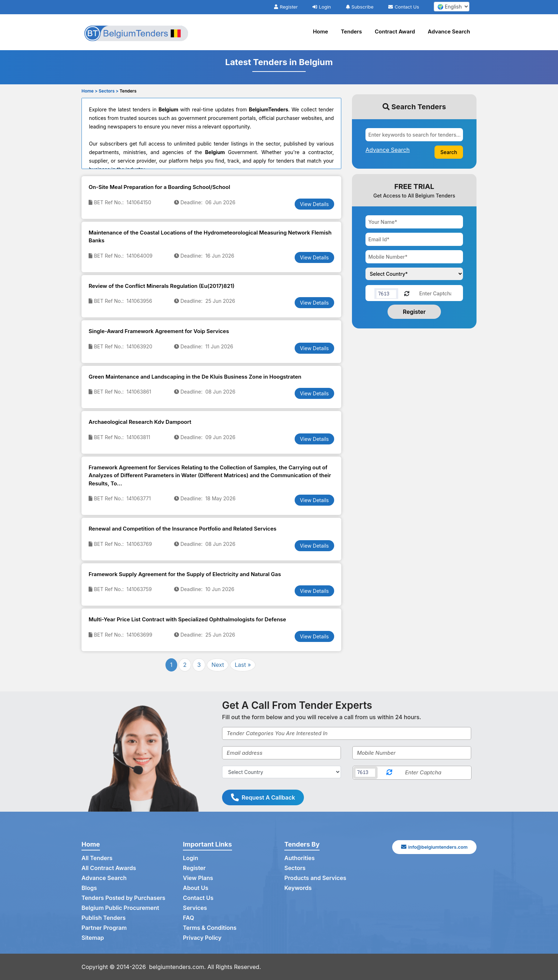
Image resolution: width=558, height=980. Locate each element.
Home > (90, 91)
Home (320, 31)
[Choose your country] (414, 274)
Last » (243, 665)
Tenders (351, 31)
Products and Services (315, 878)
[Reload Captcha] (407, 293)
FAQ (188, 918)
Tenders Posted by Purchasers (123, 898)
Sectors (295, 868)
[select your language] (452, 7)
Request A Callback (263, 797)
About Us (196, 888)
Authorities (299, 858)
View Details (314, 204)
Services (195, 908)
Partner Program (104, 928)
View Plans (198, 878)
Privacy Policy (202, 938)
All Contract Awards (109, 868)
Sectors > (109, 91)
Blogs (89, 888)
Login (322, 7)
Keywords (298, 888)
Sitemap (93, 938)
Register (286, 7)
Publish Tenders (104, 918)
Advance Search (449, 31)
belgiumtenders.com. (178, 967)
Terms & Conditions (210, 928)
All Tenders (97, 858)
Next (218, 665)
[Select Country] (281, 772)
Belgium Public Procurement (120, 908)
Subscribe (360, 7)
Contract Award (395, 31)
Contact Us (404, 7)
